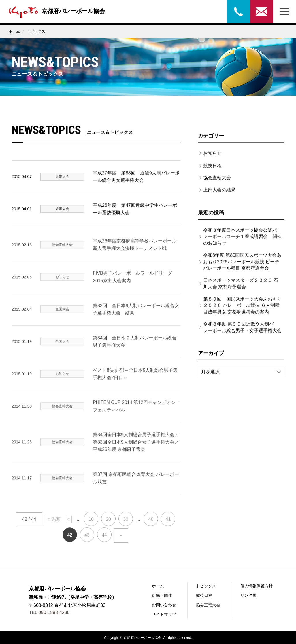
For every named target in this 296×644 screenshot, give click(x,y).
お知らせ (212, 157)
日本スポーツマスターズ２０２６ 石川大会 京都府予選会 (241, 287)
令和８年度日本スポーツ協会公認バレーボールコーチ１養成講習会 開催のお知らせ (242, 240)
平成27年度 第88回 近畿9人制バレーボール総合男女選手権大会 (136, 181)
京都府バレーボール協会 (55, 11)
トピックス (206, 586)
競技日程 (212, 169)
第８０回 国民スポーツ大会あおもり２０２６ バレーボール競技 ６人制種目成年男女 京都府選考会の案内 (242, 309)
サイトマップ (164, 614)
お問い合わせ (261, 12)
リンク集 (248, 595)
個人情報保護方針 (257, 586)
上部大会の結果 (219, 194)
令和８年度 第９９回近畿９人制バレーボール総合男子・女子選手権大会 (242, 331)
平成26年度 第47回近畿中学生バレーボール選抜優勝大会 (135, 213)
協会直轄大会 (217, 182)
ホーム (14, 31)
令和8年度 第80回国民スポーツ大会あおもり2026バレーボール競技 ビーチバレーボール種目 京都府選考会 (242, 265)
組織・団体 (162, 595)
